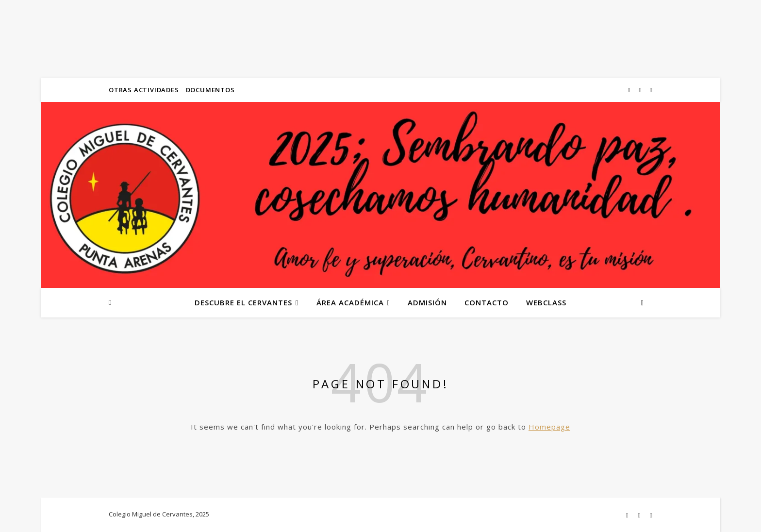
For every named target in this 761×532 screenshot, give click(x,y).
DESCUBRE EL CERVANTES (243, 302)
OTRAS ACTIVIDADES (144, 90)
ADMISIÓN (427, 302)
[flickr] (641, 90)
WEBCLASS (546, 302)
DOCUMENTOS (210, 90)
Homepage (549, 427)
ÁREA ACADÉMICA (350, 302)
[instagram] (630, 90)
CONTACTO (487, 302)
